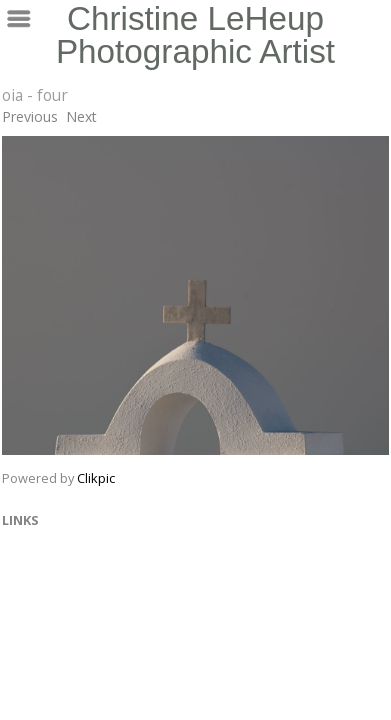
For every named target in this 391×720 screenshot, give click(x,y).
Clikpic (96, 478)
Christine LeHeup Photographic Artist (195, 35)
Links (20, 520)
